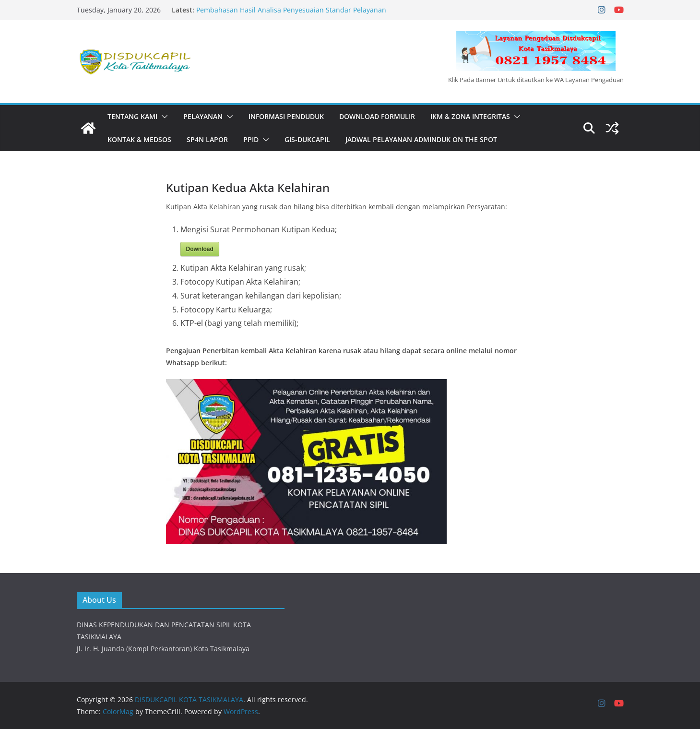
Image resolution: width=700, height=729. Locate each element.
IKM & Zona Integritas (470, 116)
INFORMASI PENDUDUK (286, 116)
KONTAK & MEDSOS (139, 139)
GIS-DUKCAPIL (307, 139)
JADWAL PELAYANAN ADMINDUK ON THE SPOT (421, 139)
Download (200, 249)
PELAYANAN (203, 116)
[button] (163, 117)
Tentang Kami (132, 116)
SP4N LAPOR (207, 139)
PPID (251, 139)
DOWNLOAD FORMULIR (377, 116)
